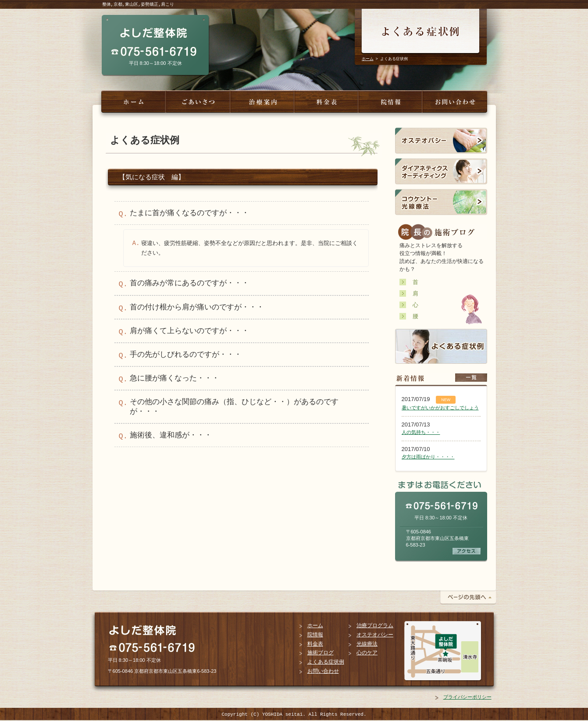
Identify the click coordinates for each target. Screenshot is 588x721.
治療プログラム (375, 625)
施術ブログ (321, 653)
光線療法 (367, 644)
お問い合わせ (323, 671)
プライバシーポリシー (467, 697)
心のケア (367, 653)
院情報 (315, 635)
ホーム (368, 59)
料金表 (315, 644)
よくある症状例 (326, 662)
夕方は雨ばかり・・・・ (428, 457)
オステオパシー (375, 635)
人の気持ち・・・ (421, 432)
